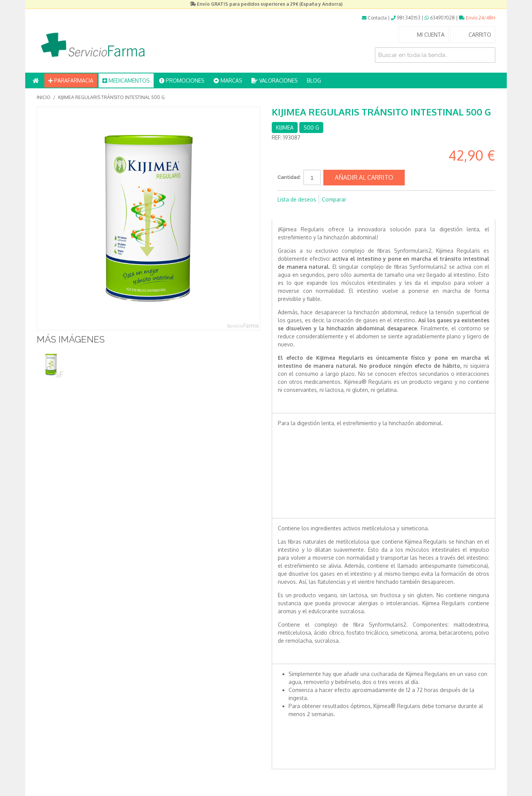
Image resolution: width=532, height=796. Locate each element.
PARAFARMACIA (71, 80)
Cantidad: (289, 177)
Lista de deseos (297, 199)
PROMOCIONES (182, 80)
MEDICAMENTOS (126, 80)
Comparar (334, 199)
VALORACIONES (275, 80)
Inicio (44, 97)
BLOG (314, 80)
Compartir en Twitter (300, 212)
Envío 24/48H (477, 18)
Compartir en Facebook (285, 212)
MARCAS (228, 80)
